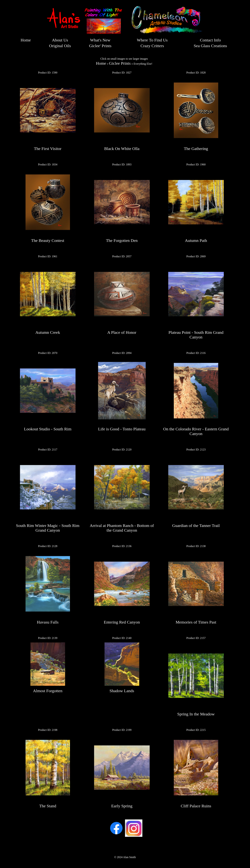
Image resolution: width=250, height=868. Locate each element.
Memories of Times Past (196, 622)
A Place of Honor (122, 332)
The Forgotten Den (122, 240)
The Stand (48, 806)
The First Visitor (48, 149)
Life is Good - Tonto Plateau (122, 429)
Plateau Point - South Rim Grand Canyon (196, 335)
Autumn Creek (48, 332)
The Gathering (196, 149)
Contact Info (210, 40)
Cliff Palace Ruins (196, 806)
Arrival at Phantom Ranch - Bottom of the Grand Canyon (122, 528)
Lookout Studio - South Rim (48, 429)
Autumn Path (196, 240)
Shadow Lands (122, 691)
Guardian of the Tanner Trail (196, 526)
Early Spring (122, 806)
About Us (60, 40)
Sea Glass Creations (210, 46)
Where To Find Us (152, 40)
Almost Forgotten (48, 691)
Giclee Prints (120, 63)
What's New (100, 40)
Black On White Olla (122, 149)
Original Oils (60, 46)
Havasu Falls (48, 622)
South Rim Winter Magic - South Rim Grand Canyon (48, 528)
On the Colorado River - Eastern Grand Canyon (196, 431)
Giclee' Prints (100, 46)
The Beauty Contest (48, 240)
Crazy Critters (152, 46)
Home (26, 40)
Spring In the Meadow (196, 714)
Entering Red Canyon (122, 622)
